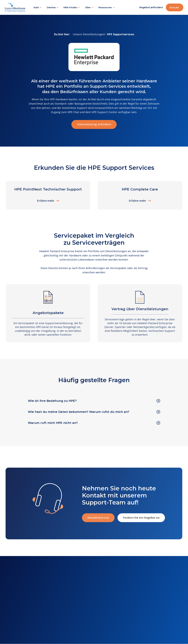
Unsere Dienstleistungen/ (89, 34)
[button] (38, 7)
